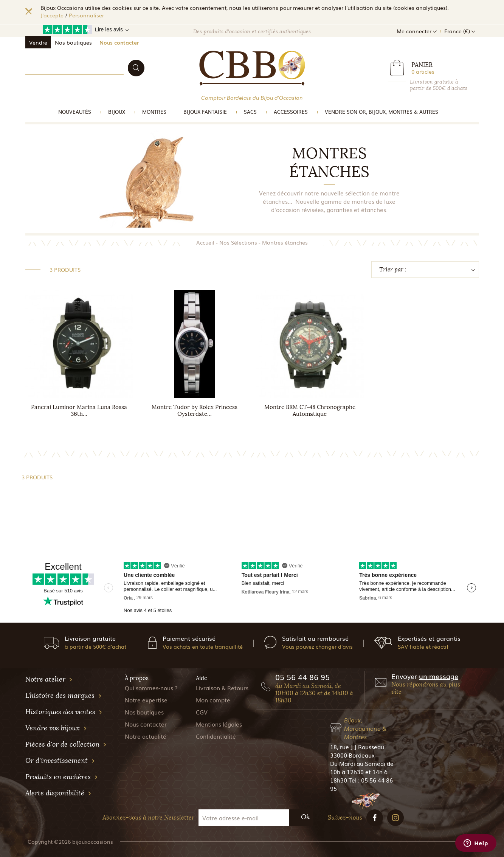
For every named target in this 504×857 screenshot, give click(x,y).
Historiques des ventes (64, 712)
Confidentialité (216, 736)
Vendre (38, 42)
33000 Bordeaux (352, 755)
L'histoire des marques (64, 696)
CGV (202, 712)
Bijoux (117, 112)
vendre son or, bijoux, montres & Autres (381, 112)
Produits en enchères (62, 777)
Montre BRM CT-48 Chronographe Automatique (310, 411)
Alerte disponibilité (58, 793)
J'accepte (52, 15)
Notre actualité (146, 736)
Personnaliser (86, 15)
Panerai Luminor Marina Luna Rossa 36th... (79, 411)
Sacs (250, 112)
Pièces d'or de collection (66, 744)
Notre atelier (49, 679)
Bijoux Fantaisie (205, 112)
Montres (154, 112)
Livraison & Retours (222, 688)
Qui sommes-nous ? (151, 688)
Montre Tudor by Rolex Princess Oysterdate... (195, 411)
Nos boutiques (73, 42)
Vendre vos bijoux (56, 728)
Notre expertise (146, 700)
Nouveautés (75, 112)
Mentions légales (219, 724)
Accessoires (291, 112)
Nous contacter (119, 42)
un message (439, 676)
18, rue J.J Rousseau (357, 747)
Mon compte (213, 700)
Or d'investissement (60, 761)
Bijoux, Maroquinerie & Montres (365, 728)
